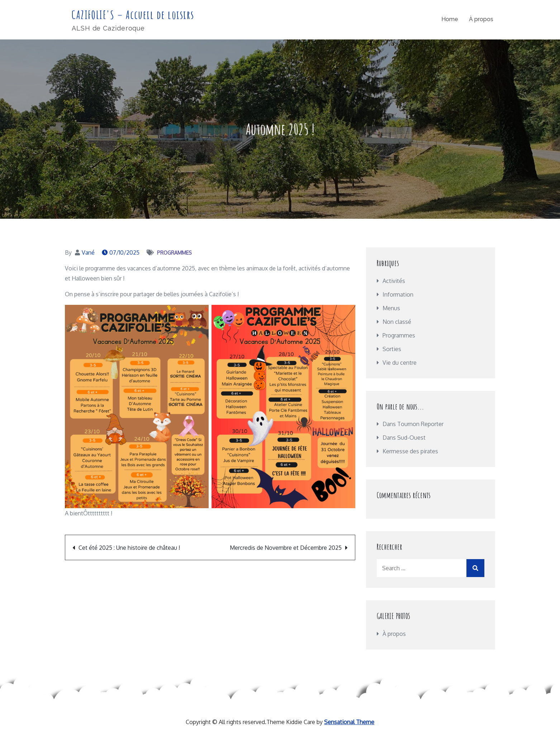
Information (398, 294)
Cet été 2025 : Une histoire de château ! (129, 548)
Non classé (397, 322)
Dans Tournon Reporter (413, 424)
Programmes (174, 253)
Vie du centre (400, 363)
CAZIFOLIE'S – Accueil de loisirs (133, 15)
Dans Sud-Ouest (404, 438)
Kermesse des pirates (410, 451)
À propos (481, 19)
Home (450, 19)
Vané (88, 252)
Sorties (392, 349)
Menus (391, 308)
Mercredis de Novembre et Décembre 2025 (286, 548)
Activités (394, 281)
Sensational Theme (349, 722)
